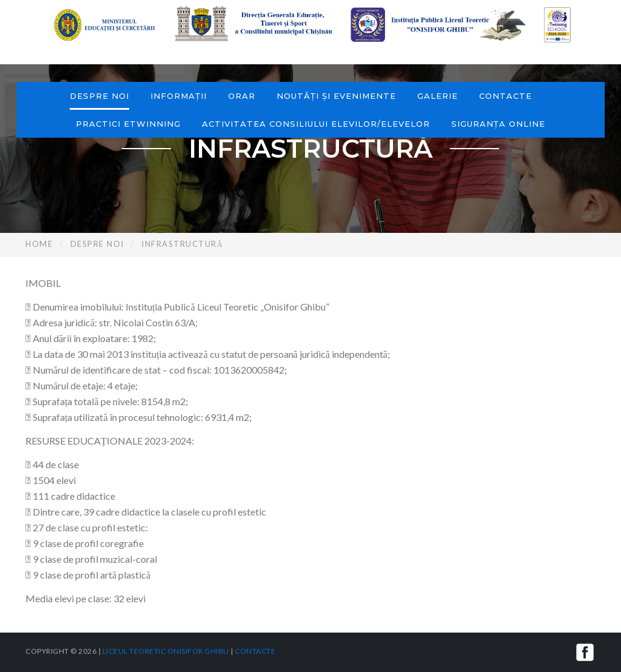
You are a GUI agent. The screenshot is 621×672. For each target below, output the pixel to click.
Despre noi (99, 96)
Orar (242, 96)
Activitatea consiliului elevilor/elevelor (316, 124)
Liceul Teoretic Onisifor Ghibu (166, 651)
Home (39, 244)
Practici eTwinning (128, 124)
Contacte (505, 96)
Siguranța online (498, 124)
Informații (179, 96)
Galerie (438, 96)
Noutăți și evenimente (336, 96)
